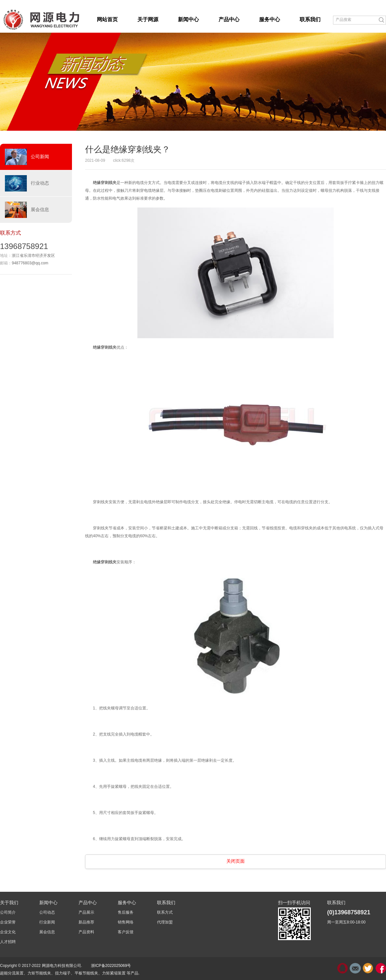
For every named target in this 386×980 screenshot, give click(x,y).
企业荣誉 (8, 922)
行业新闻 (47, 922)
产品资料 (86, 932)
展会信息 (27, 210)
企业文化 (8, 932)
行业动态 (27, 183)
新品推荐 (86, 922)
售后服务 (126, 912)
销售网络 (126, 922)
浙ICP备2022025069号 (111, 966)
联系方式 (165, 912)
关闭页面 (236, 861)
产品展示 (86, 912)
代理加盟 (165, 922)
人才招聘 (8, 942)
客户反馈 (126, 932)
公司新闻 (27, 157)
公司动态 (47, 912)
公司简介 (8, 912)
